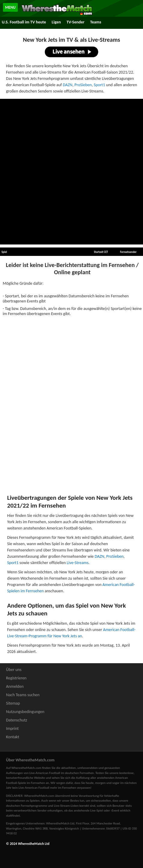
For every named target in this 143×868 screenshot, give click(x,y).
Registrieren (16, 678)
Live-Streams (78, 563)
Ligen (56, 22)
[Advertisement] (71, 172)
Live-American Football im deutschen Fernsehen (62, 773)
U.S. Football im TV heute (24, 22)
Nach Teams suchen (23, 695)
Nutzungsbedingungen (25, 712)
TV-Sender (75, 22)
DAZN (68, 85)
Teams (96, 22)
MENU (10, 7)
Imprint (12, 728)
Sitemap (13, 703)
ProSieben (83, 85)
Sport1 (99, 85)
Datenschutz (17, 720)
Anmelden (15, 686)
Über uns (14, 670)
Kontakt (13, 737)
